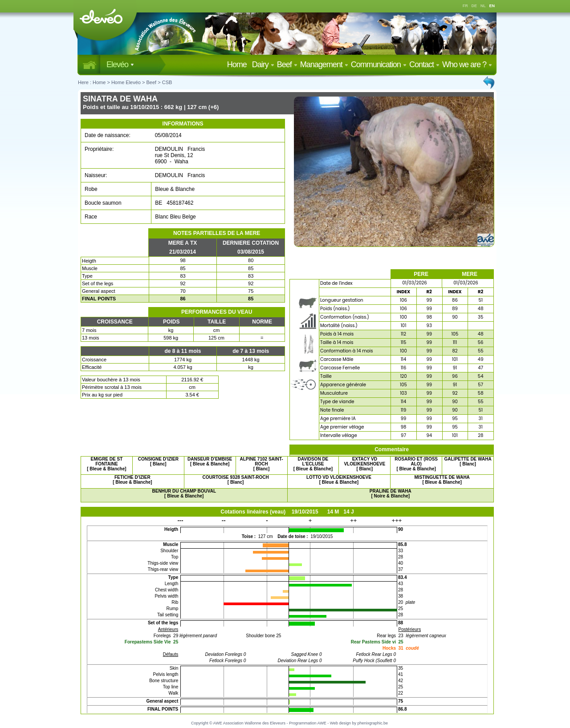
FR (465, 6)
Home (239, 65)
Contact (424, 65)
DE (474, 6)
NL (483, 6)
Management (324, 65)
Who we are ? (467, 65)
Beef (287, 65)
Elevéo (120, 65)
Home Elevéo (126, 82)
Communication (379, 65)
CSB (167, 82)
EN (492, 6)
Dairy (263, 65)
